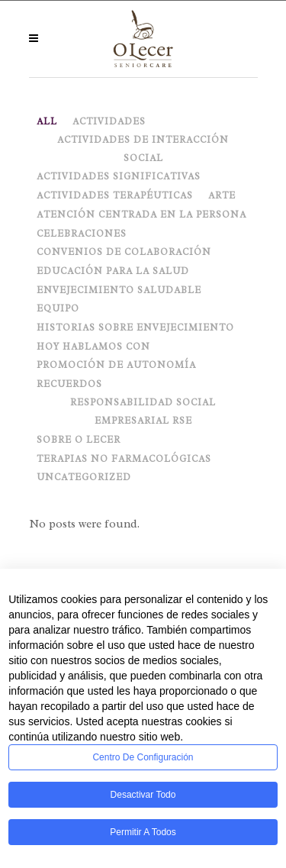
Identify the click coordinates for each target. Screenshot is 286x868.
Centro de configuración (143, 757)
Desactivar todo (143, 795)
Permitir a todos (143, 832)
